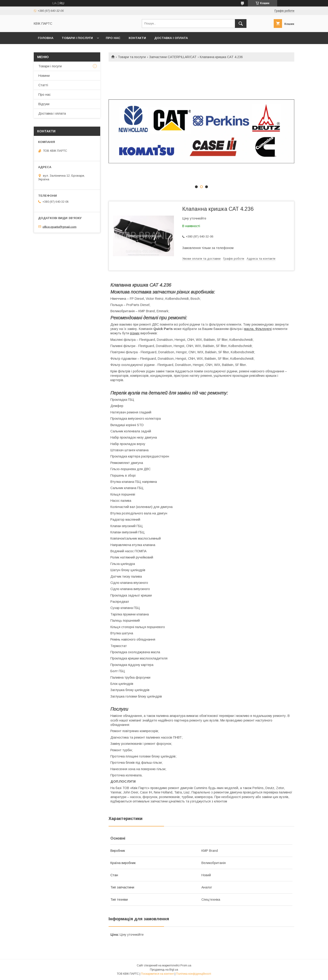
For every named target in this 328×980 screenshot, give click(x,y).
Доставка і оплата (171, 38)
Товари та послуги (132, 57)
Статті (43, 85)
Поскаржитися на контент (157, 974)
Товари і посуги (50, 66)
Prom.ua (186, 965)
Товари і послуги (77, 38)
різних (135, 333)
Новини (44, 76)
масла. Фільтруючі (258, 329)
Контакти (137, 38)
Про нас (113, 38)
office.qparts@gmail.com (59, 227)
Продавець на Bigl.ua (164, 970)
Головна (46, 38)
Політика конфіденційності (194, 974)
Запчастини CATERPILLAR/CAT (173, 57)
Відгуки (44, 104)
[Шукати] (241, 24)
